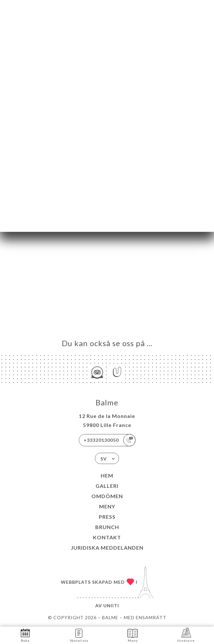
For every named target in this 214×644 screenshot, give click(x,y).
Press (107, 517)
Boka (25, 635)
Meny (107, 506)
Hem (107, 475)
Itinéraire (186, 635)
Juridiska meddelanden (107, 548)
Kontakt (107, 537)
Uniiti (111, 606)
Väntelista (79, 635)
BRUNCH (107, 527)
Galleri (107, 486)
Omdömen (107, 496)
